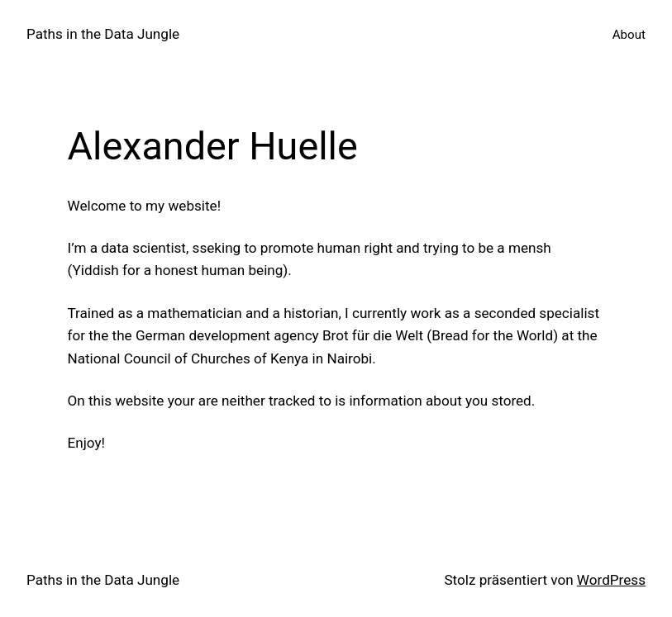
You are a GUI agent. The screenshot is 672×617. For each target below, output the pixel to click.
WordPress (611, 580)
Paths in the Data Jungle (103, 34)
